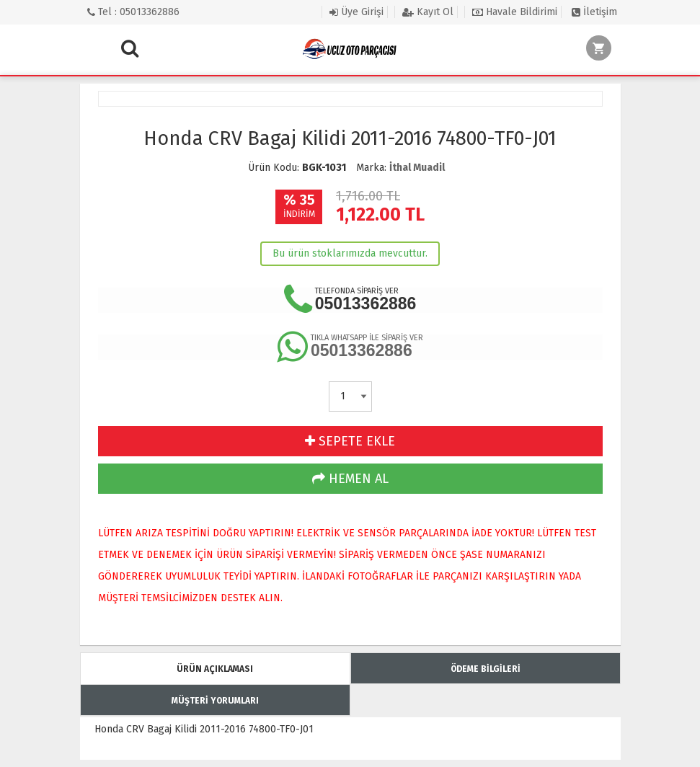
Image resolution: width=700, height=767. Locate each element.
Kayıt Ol (428, 12)
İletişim (594, 12)
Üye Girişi (356, 12)
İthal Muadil (417, 168)
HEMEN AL (350, 479)
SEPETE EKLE (350, 441)
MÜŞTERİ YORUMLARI (215, 701)
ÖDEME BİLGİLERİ (486, 669)
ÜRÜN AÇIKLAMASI (215, 669)
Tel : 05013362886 (133, 12)
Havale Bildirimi (515, 12)
